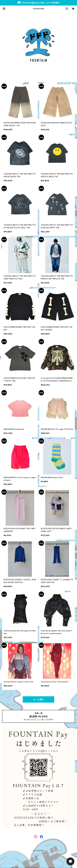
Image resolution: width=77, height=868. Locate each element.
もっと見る (38, 699)
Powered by (39, 855)
